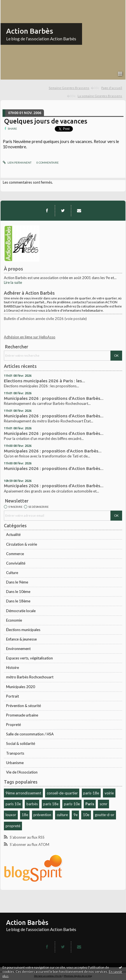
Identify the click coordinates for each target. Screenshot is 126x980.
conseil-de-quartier (62, 793)
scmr (103, 804)
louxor (11, 815)
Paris (90, 804)
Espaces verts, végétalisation (29, 658)
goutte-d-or (105, 815)
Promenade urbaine (22, 715)
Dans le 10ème (18, 592)
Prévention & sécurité (24, 706)
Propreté (13, 725)
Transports (15, 753)
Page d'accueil (112, 88)
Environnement (18, 649)
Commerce (15, 554)
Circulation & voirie (22, 544)
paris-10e (72, 804)
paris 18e (51, 804)
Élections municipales (23, 630)
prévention (42, 815)
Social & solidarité (21, 743)
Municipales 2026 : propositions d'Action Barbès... (54, 398)
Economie (14, 620)
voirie (109, 793)
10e (86, 815)
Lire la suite (13, 282)
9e (76, 815)
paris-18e (91, 793)
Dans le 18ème (18, 601)
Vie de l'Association (22, 772)
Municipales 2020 (21, 687)
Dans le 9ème (17, 582)
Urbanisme (15, 763)
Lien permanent (17, 162)
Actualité (13, 535)
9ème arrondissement (23, 793)
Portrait (13, 696)
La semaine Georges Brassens (100, 96)
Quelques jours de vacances (46, 121)
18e (25, 815)
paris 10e (13, 804)
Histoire (13, 668)
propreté (13, 826)
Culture (12, 573)
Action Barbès (30, 31)
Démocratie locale (21, 611)
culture (62, 815)
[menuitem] (74, 88)
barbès (32, 804)
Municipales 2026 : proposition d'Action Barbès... (53, 451)
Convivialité (16, 563)
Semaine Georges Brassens (69, 88)
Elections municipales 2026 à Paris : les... (45, 381)
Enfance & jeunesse (21, 639)
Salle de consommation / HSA (30, 734)
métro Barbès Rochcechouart (30, 677)
